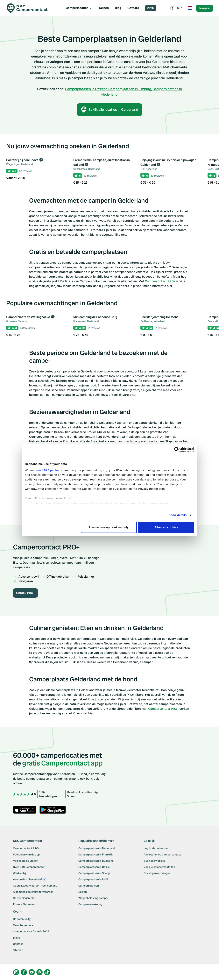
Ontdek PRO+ (25, 593)
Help (176, 8)
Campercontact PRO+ (160, 281)
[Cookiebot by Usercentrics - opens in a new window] (177, 450)
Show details (178, 515)
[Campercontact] (30, 8)
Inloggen (205, 8)
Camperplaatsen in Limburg (130, 89)
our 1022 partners (49, 470)
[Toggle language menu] (190, 8)
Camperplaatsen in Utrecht (86, 89)
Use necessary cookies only (109, 527)
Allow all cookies (166, 527)
